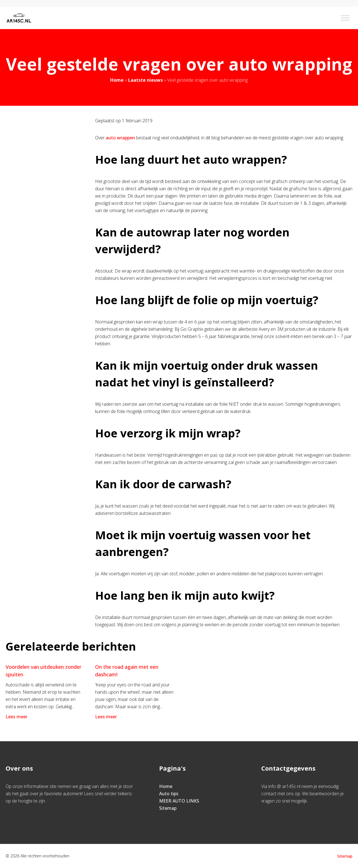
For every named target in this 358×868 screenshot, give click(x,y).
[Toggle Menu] (345, 18)
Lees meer (17, 717)
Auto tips (169, 794)
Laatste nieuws (145, 80)
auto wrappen (120, 138)
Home (117, 80)
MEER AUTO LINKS (179, 801)
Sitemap (168, 808)
